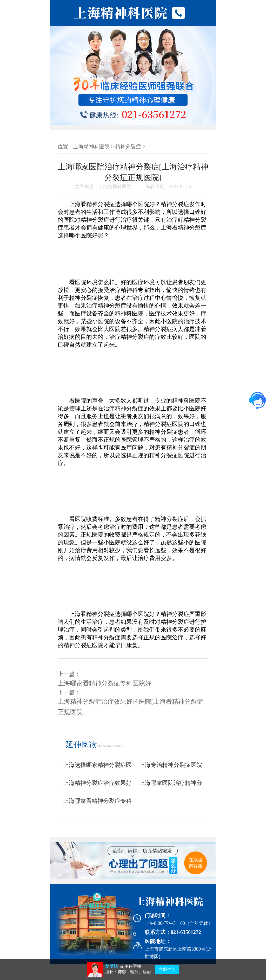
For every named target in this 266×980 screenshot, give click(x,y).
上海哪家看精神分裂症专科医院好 (104, 683)
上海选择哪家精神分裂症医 (97, 765)
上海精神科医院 (91, 147)
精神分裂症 (128, 147)
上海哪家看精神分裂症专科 (97, 801)
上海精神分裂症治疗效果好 (97, 783)
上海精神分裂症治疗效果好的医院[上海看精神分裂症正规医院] (130, 707)
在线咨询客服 (196, 863)
